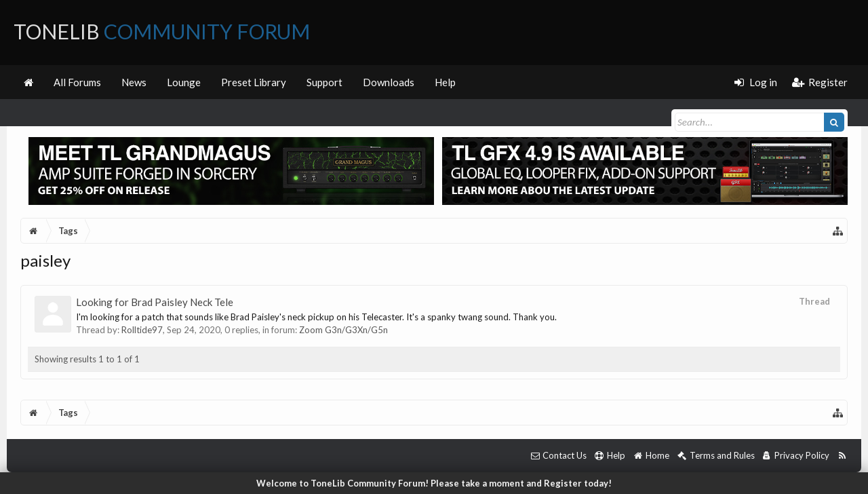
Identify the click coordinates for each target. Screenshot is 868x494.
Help (445, 82)
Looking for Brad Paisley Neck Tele (155, 302)
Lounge (184, 82)
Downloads (389, 82)
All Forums (77, 82)
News (134, 82)
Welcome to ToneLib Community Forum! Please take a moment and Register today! (434, 483)
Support (324, 82)
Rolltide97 (142, 330)
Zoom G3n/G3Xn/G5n (343, 330)
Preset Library (254, 82)
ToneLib (162, 31)
